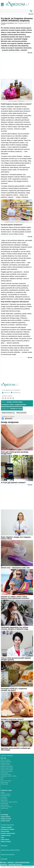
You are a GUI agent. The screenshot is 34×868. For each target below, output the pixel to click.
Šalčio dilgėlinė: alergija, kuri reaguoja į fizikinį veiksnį (16, 538)
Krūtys (2, 778)
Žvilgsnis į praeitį (6, 819)
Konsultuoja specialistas (10, 850)
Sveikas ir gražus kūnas (8, 833)
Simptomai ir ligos (6, 790)
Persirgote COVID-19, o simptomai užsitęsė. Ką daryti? (14, 689)
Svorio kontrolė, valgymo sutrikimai (9, 802)
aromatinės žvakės (8, 405)
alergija (9, 402)
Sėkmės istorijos (6, 842)
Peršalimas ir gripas (6, 796)
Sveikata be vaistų (16, 409)
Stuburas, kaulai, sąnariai (7, 770)
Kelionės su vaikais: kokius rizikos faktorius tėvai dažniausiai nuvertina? (15, 597)
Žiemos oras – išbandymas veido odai (15, 568)
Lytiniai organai (5, 773)
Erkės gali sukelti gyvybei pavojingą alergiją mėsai (15, 453)
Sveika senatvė (5, 821)
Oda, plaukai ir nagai (6, 774)
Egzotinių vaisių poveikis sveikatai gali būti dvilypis (16, 749)
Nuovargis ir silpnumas (6, 807)
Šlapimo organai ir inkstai (7, 768)
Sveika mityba (5, 831)
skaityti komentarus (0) (8, 413)
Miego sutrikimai (5, 805)
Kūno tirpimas (4, 799)
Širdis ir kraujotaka (5, 760)
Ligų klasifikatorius (22, 862)
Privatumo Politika (15, 865)
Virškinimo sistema (5, 763)
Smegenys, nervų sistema (7, 766)
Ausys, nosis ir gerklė (6, 781)
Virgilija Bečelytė (20, 405)
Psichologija (5, 815)
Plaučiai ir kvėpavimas (6, 762)
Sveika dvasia (5, 840)
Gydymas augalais (6, 827)
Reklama (31, 14)
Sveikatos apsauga (8, 855)
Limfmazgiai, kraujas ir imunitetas (9, 776)
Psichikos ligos (4, 784)
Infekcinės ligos (5, 808)
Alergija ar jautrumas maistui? (12, 719)
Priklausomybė (4, 804)
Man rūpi (4, 758)
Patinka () (7, 393)
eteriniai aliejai (17, 402)
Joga (2, 837)
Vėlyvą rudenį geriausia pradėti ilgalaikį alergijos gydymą (16, 659)
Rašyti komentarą (21, 413)
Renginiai (4, 846)
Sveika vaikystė (6, 817)
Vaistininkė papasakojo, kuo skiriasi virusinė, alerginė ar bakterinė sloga (15, 628)
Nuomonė (4, 859)
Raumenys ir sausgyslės (7, 771)
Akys (2, 779)
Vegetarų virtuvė (6, 835)
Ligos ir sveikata (7, 756)
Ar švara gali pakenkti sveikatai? (13, 483)
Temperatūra (4, 797)
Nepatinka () (17, 393)
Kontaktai (4, 865)
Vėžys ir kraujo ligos (6, 794)
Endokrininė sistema (6, 765)
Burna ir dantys (5, 782)
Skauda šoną (4, 800)
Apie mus (11, 862)
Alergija (3, 792)
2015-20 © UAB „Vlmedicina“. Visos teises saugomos (14, 867)
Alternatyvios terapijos (8, 829)
